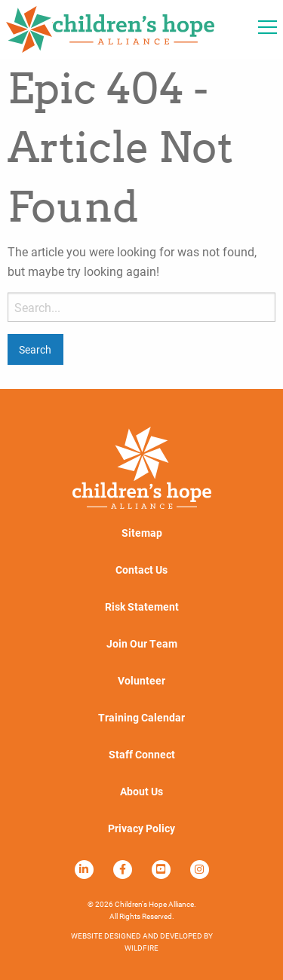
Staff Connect (142, 755)
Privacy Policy (141, 828)
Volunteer (141, 681)
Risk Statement (142, 607)
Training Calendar (141, 718)
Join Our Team (142, 644)
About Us (141, 792)
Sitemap (142, 533)
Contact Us (141, 570)
